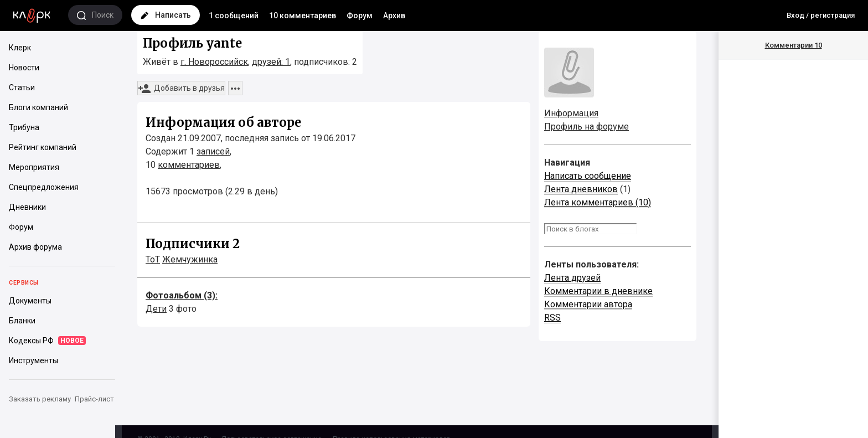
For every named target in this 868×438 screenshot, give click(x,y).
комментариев (189, 165)
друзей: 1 (271, 62)
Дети (156, 309)
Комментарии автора (588, 304)
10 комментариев (303, 16)
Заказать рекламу (40, 399)
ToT (153, 259)
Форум (360, 16)
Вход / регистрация (821, 15)
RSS (552, 318)
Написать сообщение (588, 176)
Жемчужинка (190, 259)
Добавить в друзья (181, 89)
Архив (394, 16)
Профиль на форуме (587, 127)
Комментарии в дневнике (598, 291)
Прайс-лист (94, 399)
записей (213, 151)
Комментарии (794, 45)
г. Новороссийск (214, 62)
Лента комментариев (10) (598, 202)
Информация (571, 113)
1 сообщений (234, 16)
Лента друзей (572, 278)
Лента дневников (581, 189)
